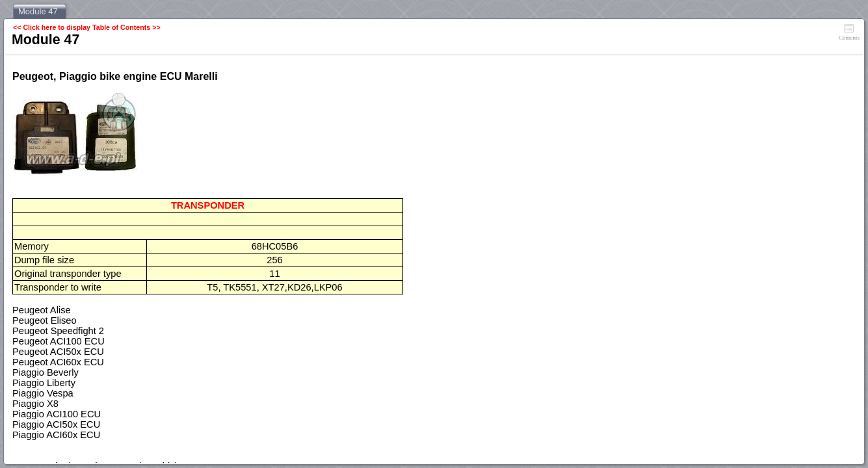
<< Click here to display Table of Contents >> (87, 27)
